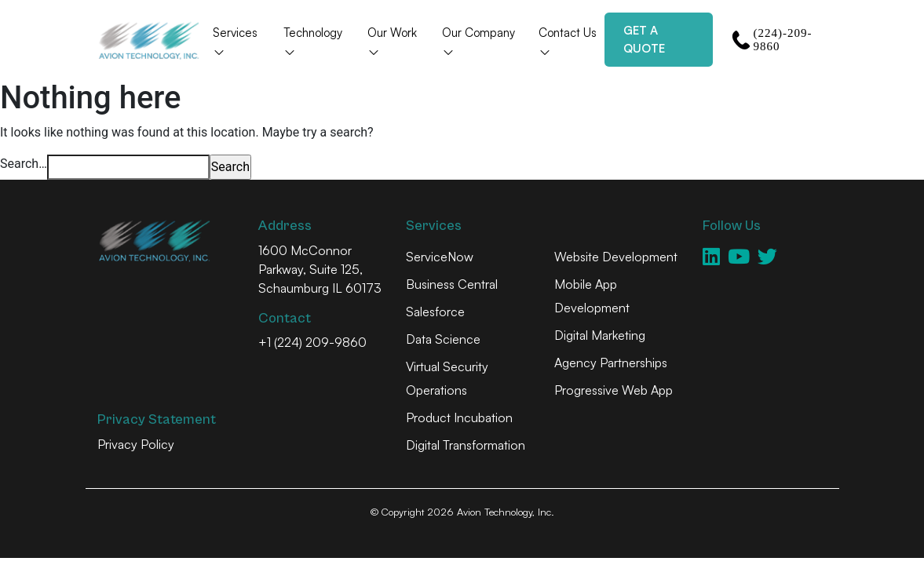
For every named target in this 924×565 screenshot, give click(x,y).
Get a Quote (644, 39)
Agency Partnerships (611, 363)
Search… (24, 164)
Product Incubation (459, 417)
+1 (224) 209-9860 (312, 342)
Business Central (452, 284)
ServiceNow (440, 257)
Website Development (616, 257)
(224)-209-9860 (772, 40)
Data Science (443, 339)
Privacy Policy (136, 444)
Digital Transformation (466, 445)
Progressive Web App (614, 390)
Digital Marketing (600, 335)
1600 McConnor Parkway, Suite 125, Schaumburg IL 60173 (320, 269)
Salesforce (435, 312)
